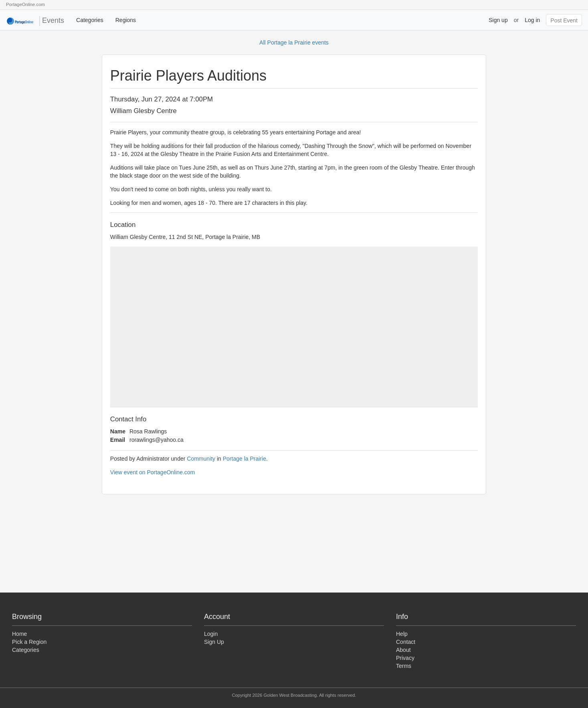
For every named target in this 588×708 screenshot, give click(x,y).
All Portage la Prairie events (294, 42)
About (403, 650)
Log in (532, 20)
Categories (90, 20)
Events (35, 21)
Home (19, 634)
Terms (404, 666)
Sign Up (214, 642)
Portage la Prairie (244, 459)
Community (201, 459)
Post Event (564, 20)
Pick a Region (29, 642)
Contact (406, 642)
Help (402, 634)
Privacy (405, 658)
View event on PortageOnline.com (153, 472)
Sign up (498, 20)
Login (211, 634)
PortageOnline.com (25, 4)
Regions (126, 20)
